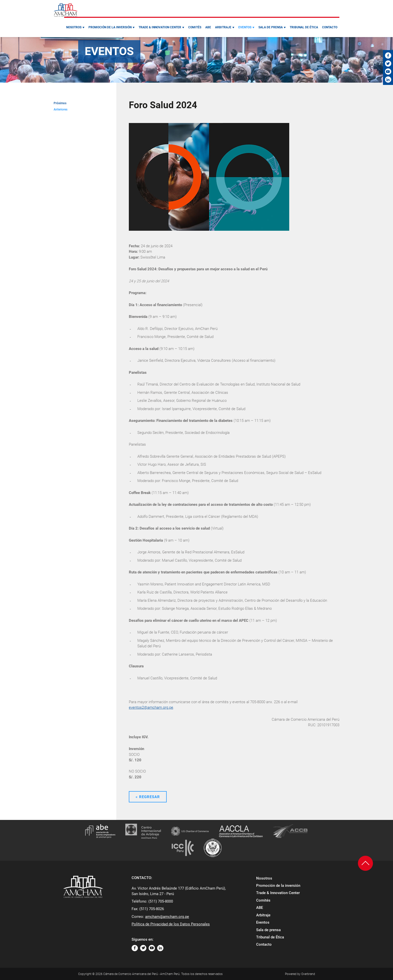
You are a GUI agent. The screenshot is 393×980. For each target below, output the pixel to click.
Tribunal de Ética (304, 27)
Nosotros (74, 27)
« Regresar (148, 797)
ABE (208, 27)
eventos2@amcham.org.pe (151, 707)
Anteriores (61, 109)
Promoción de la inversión (110, 27)
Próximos (60, 103)
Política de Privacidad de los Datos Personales (171, 924)
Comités (195, 27)
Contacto (330, 27)
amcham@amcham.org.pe (167, 917)
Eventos (245, 27)
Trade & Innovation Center (160, 27)
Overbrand (308, 974)
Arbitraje (223, 27)
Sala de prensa (271, 27)
